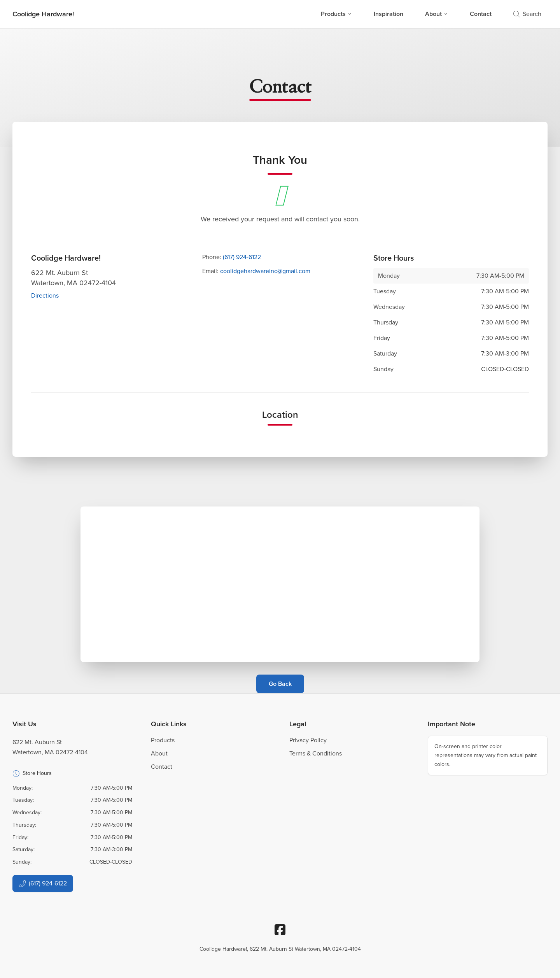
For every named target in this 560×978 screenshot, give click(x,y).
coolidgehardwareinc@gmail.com (265, 271)
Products (336, 14)
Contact (481, 14)
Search (527, 14)
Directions (45, 295)
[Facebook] (280, 930)
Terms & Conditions (316, 753)
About (437, 14)
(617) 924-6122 (242, 257)
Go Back (280, 684)
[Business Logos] (43, 14)
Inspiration (388, 14)
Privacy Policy (308, 740)
